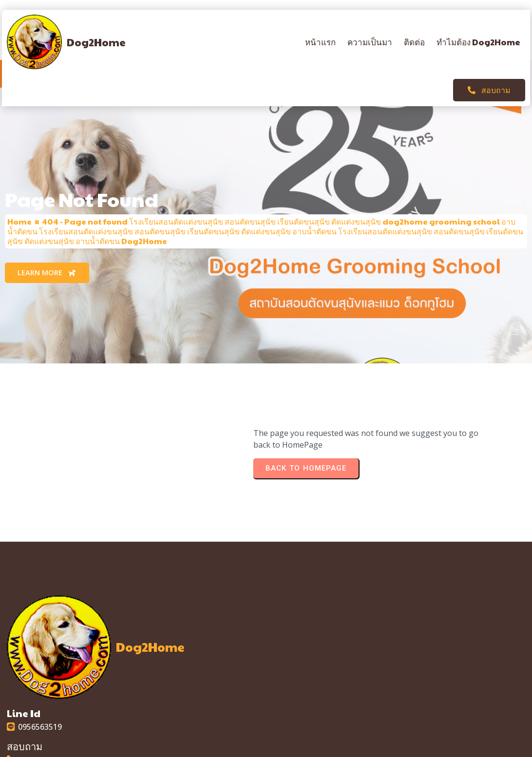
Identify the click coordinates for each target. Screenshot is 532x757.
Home (19, 187)
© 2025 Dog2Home (266, 748)
